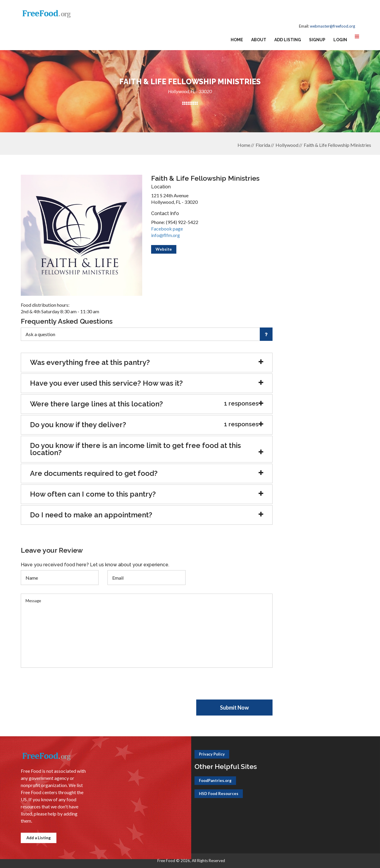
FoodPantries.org (215, 780)
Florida (263, 145)
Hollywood (287, 145)
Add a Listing (39, 838)
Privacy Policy (212, 754)
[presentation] (66, 688)
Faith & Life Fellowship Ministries (337, 145)
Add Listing (288, 40)
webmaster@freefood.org (332, 26)
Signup (317, 40)
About (259, 40)
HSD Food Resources (219, 794)
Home (237, 40)
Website (164, 249)
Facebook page (167, 229)
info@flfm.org (166, 235)
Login (340, 40)
